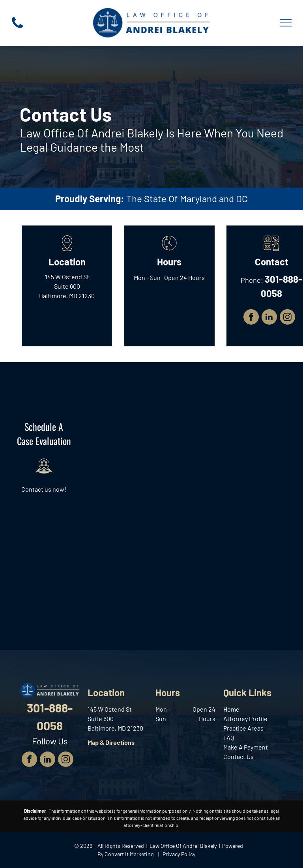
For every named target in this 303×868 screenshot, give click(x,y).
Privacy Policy (179, 854)
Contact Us (238, 756)
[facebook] (251, 318)
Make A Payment (246, 747)
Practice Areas (243, 728)
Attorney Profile (245, 719)
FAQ (229, 737)
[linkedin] (269, 318)
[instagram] (287, 318)
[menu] (286, 23)
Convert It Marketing (129, 854)
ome (233, 709)
